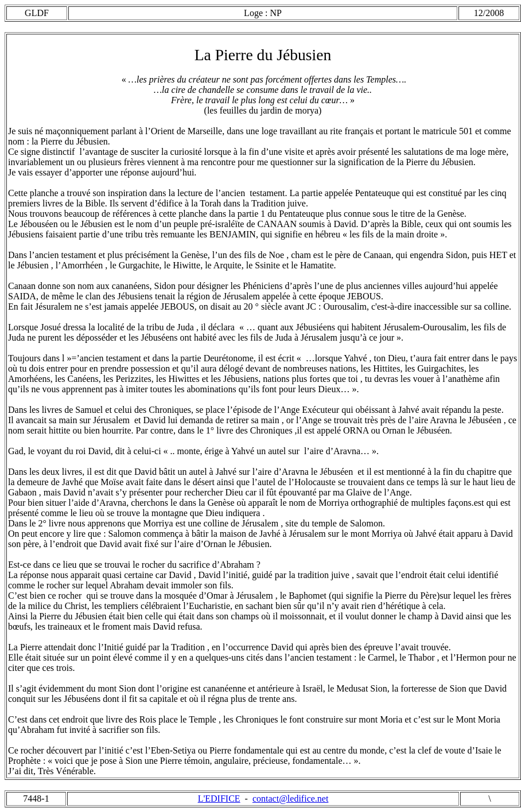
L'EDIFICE (219, 799)
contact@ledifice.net (290, 799)
